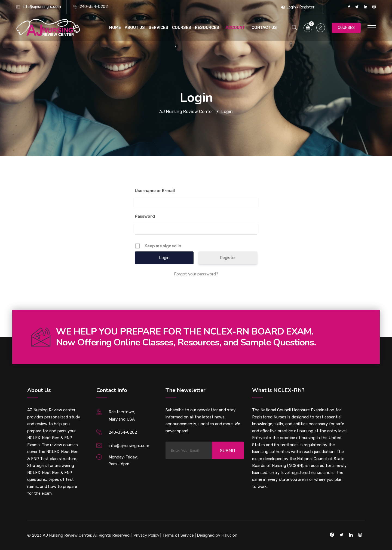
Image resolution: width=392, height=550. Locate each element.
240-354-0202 (94, 7)
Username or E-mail (155, 191)
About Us (135, 28)
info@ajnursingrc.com (42, 7)
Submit (228, 451)
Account (235, 28)
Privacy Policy (146, 535)
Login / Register (298, 7)
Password (145, 216)
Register (228, 258)
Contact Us (264, 28)
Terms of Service (178, 535)
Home (115, 28)
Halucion (229, 535)
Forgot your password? (196, 274)
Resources (207, 28)
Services (158, 28)
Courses (182, 28)
